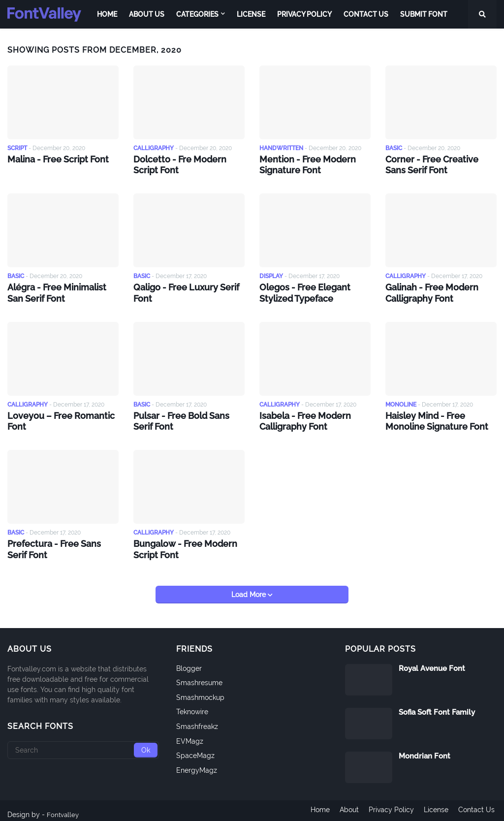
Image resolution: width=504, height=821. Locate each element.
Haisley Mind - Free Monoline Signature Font (441, 416)
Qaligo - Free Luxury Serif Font (181, 290)
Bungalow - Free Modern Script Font (180, 542)
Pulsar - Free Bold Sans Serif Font (187, 416)
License (436, 807)
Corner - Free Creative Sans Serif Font (438, 164)
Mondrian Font (425, 748)
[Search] (83, 742)
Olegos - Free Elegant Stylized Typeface (301, 290)
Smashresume (199, 675)
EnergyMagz (197, 762)
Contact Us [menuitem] (366, 14)
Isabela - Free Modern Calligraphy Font (301, 416)
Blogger (189, 661)
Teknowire (192, 704)
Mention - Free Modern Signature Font (303, 164)
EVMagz (190, 733)
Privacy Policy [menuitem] (304, 14)
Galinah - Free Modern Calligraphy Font (428, 290)
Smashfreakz (197, 719)
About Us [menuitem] (147, 14)
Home (314, 807)
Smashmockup (200, 690)
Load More (250, 587)
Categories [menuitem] (197, 14)
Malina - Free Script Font (53, 159)
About (345, 807)
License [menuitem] (251, 14)
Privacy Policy (389, 807)
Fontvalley (63, 807)
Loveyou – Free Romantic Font (56, 416)
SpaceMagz (195, 748)
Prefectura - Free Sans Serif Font (60, 542)
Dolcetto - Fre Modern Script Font (187, 164)
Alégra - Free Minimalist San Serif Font (61, 290)
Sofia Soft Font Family (437, 704)
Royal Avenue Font (432, 661)
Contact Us (478, 807)
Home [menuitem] (107, 14)
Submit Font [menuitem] (424, 14)
